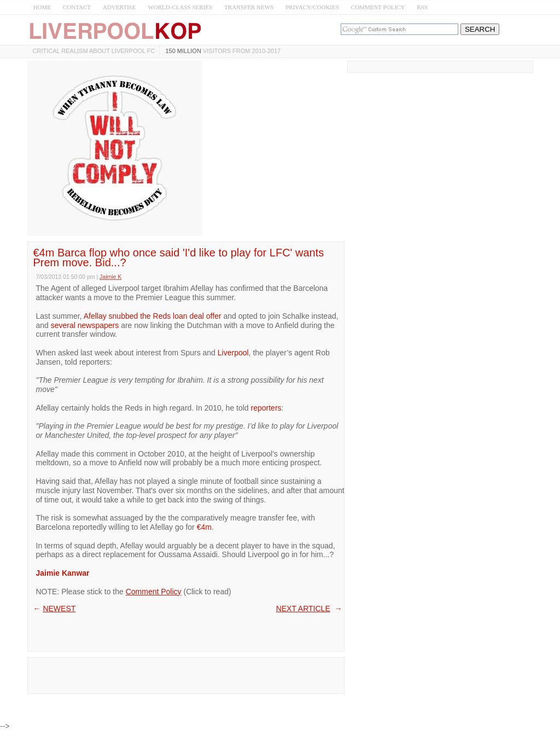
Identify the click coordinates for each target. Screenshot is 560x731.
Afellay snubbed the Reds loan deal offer (153, 316)
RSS (422, 7)
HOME (42, 7)
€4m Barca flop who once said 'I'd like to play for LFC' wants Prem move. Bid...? (179, 258)
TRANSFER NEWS (249, 7)
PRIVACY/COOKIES (312, 7)
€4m (204, 527)
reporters (266, 408)
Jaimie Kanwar (63, 573)
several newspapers (85, 325)
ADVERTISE (119, 7)
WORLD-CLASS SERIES (180, 7)
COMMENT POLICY (378, 7)
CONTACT (77, 7)
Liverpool (233, 353)
